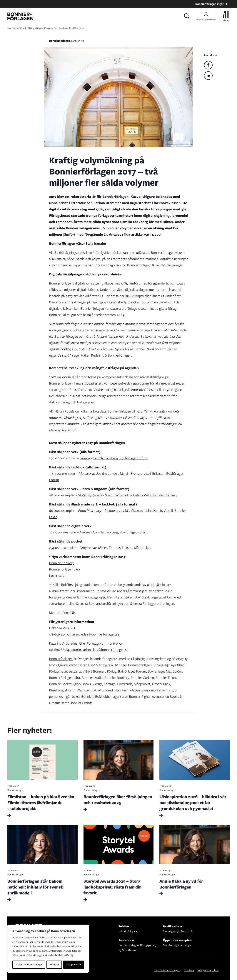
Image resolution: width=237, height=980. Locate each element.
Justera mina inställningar (29, 965)
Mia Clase (132, 511)
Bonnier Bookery (61, 563)
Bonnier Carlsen (165, 495)
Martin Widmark (117, 495)
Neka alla (54, 965)
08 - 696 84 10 (128, 931)
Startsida (11, 28)
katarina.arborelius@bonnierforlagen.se (99, 650)
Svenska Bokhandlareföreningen (99, 604)
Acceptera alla (74, 965)
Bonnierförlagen (61, 659)
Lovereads (57, 576)
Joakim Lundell (107, 474)
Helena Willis (142, 495)
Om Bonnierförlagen (167, 970)
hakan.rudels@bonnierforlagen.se (95, 634)
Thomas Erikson (121, 548)
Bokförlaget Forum (133, 458)
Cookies (189, 970)
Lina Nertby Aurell (160, 511)
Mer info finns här (62, 613)
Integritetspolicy (208, 970)
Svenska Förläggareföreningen (152, 604)
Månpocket (142, 548)
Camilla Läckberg (105, 458)
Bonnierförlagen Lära (65, 569)
